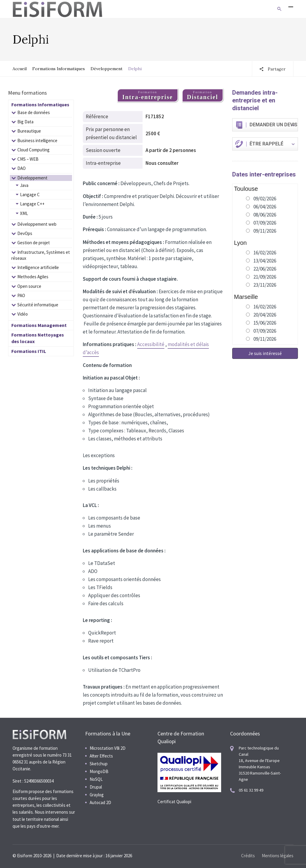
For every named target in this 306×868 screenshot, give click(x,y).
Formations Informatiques (59, 69)
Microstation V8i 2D (108, 748)
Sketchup (99, 764)
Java (24, 185)
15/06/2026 (265, 323)
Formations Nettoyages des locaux (38, 338)
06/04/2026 (265, 207)
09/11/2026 (265, 231)
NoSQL (96, 779)
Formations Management (39, 325)
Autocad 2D (100, 802)
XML (24, 213)
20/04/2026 (265, 315)
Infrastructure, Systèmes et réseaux (41, 255)
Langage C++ (32, 204)
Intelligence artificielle (38, 267)
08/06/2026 (265, 215)
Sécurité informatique (38, 305)
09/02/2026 (265, 199)
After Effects (101, 756)
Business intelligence (37, 140)
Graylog (97, 795)
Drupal (96, 787)
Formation (147, 95)
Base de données (34, 112)
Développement (107, 69)
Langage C (30, 195)
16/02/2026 (265, 253)
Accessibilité (151, 344)
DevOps (25, 233)
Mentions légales (278, 856)
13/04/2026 (265, 261)
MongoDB (99, 771)
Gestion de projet (34, 243)
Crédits (248, 856)
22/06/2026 (265, 269)
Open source (29, 286)
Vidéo (23, 314)
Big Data (25, 122)
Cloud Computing (33, 150)
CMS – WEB (28, 159)
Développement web (37, 224)
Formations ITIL (29, 351)
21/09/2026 (265, 277)
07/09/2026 (265, 223)
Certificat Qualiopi (174, 802)
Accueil (20, 69)
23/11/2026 (265, 285)
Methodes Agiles (33, 277)
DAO (22, 168)
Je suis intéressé (265, 353)
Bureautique (29, 131)
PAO (21, 295)
